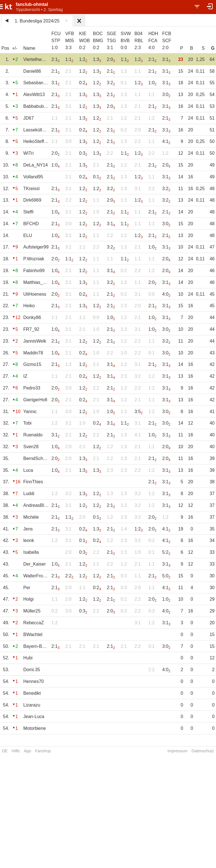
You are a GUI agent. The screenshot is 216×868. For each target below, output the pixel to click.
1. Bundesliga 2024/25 (37, 21)
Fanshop (43, 751)
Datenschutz (203, 751)
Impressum (177, 751)
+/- (15, 48)
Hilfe (16, 751)
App (28, 751)
